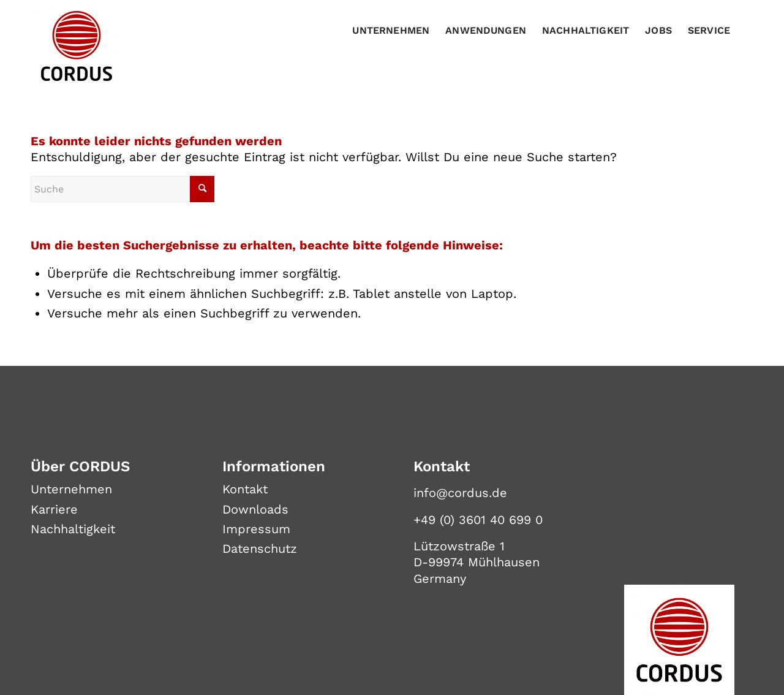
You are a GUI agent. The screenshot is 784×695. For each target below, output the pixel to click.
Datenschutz (260, 549)
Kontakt (245, 489)
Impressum (256, 529)
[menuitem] (391, 31)
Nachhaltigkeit (73, 529)
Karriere (54, 509)
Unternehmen (71, 489)
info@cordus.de (460, 493)
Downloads (255, 509)
